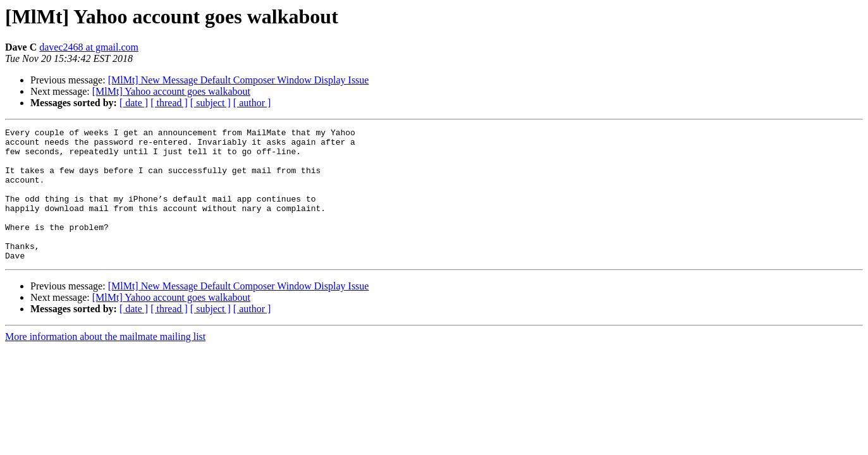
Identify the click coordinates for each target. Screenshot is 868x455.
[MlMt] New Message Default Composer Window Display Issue (239, 80)
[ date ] (134, 103)
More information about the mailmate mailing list (105, 363)
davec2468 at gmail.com (89, 47)
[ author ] (252, 103)
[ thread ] (169, 103)
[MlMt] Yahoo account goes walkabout (171, 91)
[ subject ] (211, 103)
